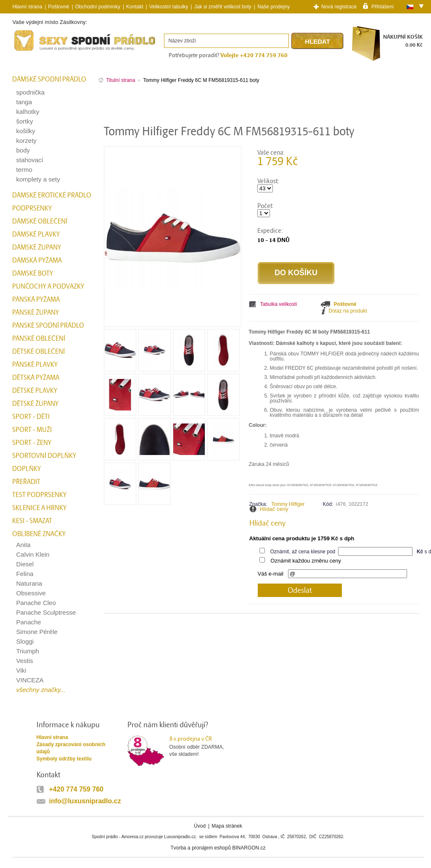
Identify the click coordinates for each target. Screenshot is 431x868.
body (23, 150)
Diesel (25, 564)
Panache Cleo (36, 603)
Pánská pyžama (36, 300)
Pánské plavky (35, 365)
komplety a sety (38, 179)
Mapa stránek (227, 826)
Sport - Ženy (32, 443)
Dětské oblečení (38, 352)
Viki (21, 670)
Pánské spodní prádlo (48, 326)
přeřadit (26, 482)
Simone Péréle (37, 632)
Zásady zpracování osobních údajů (71, 748)
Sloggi (25, 641)
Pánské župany (36, 313)
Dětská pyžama (36, 378)
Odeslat (300, 591)
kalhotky (28, 112)
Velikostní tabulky (169, 7)
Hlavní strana (52, 737)
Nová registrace (339, 7)
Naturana (29, 583)
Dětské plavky (35, 391)
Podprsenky (32, 208)
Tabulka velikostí (279, 304)
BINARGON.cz (249, 848)
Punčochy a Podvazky (48, 287)
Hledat (317, 41)
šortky (25, 121)
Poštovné (58, 7)
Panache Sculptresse (46, 612)
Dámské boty (33, 274)
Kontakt (135, 7)
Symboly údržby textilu (64, 759)
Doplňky (26, 469)
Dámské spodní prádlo (49, 79)
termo (24, 170)
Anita (24, 545)
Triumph (28, 651)
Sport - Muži (32, 430)
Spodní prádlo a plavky (35, 51)
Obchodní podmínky (98, 7)
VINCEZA (30, 680)
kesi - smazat (32, 521)
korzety (26, 141)
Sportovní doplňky (44, 456)
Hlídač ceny (274, 509)
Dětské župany (35, 404)
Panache (29, 622)
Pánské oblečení (39, 339)
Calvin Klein (33, 554)
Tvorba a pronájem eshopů (200, 848)
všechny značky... (41, 690)
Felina (25, 574)
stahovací (30, 160)
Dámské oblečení (40, 221)
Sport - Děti (31, 417)
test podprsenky (39, 495)
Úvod (200, 826)
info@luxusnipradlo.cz (85, 801)
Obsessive (31, 593)
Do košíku (296, 273)
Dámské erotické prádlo (52, 195)
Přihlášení (382, 6)
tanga (24, 102)
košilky (26, 131)
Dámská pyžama (37, 260)
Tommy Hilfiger (288, 504)
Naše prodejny (274, 7)
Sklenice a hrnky (39, 508)
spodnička (31, 92)
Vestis (25, 661)
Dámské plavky (36, 234)
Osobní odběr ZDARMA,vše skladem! (202, 746)
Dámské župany (37, 247)
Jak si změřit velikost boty (223, 7)
